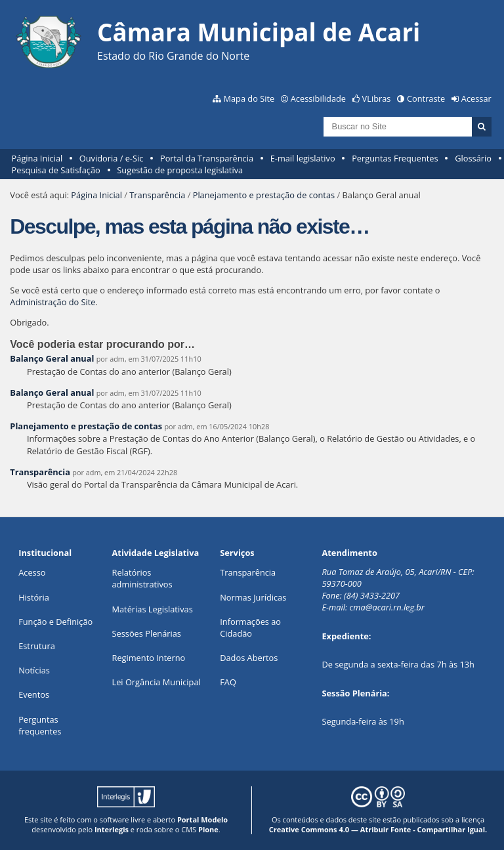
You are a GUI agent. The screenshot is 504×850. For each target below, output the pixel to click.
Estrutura (37, 646)
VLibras (377, 98)
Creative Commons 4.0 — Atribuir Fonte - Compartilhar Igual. (378, 829)
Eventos (34, 694)
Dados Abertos (249, 658)
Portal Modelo (202, 819)
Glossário (473, 158)
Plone (208, 829)
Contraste (426, 98)
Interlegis (112, 829)
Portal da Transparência (207, 158)
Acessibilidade (318, 98)
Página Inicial (37, 158)
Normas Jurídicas (253, 597)
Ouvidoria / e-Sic (112, 158)
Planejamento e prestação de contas (264, 195)
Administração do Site (52, 302)
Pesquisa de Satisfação (56, 170)
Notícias (34, 670)
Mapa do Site (249, 98)
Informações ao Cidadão (250, 627)
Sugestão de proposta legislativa (180, 170)
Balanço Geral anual (52, 358)
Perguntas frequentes (40, 725)
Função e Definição (55, 622)
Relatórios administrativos (142, 578)
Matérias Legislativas (153, 609)
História (34, 597)
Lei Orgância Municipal (157, 682)
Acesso (32, 572)
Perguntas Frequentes (395, 158)
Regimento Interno (149, 658)
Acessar (476, 98)
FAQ (228, 682)
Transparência (157, 195)
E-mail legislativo (303, 158)
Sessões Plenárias (147, 633)
